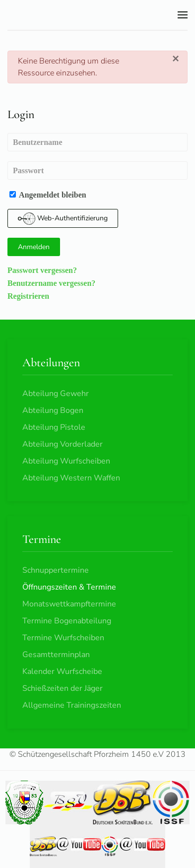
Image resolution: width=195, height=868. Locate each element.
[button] (183, 15)
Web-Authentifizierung (63, 219)
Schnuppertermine (56, 570)
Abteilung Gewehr (56, 394)
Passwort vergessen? (42, 270)
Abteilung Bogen (53, 410)
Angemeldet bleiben (48, 195)
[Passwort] (97, 170)
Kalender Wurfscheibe (62, 671)
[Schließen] (176, 59)
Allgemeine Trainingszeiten (72, 705)
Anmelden (34, 247)
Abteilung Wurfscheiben (66, 461)
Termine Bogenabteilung (67, 621)
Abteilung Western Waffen (71, 478)
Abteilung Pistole (54, 427)
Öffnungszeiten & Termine (69, 587)
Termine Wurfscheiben (63, 638)
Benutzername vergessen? (51, 283)
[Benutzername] (97, 142)
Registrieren (28, 296)
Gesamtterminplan (56, 655)
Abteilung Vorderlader (63, 444)
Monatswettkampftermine (69, 604)
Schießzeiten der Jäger (63, 688)
